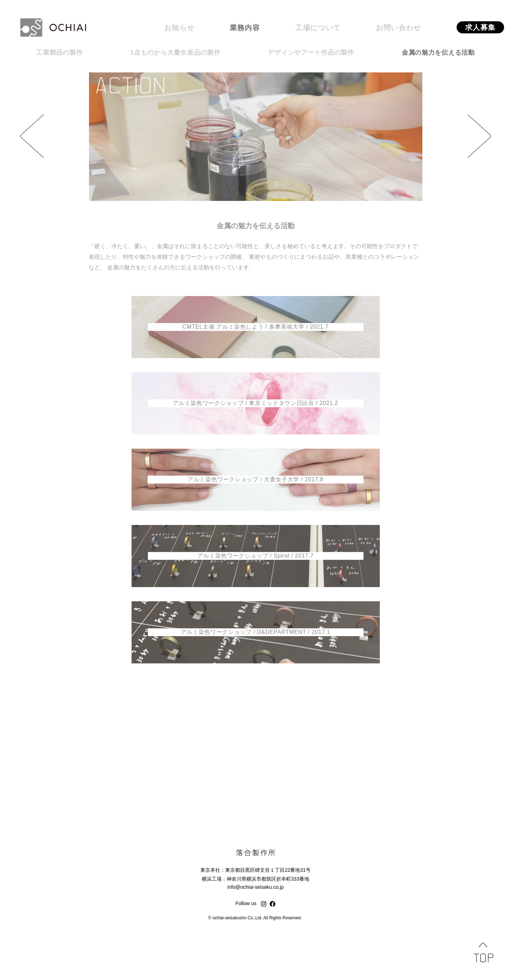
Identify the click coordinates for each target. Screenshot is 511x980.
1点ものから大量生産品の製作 (175, 53)
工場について (318, 28)
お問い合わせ (398, 28)
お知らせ (179, 28)
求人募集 (480, 27)
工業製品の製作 (59, 53)
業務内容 (245, 28)
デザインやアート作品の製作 (311, 53)
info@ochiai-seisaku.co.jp (255, 887)
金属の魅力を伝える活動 (438, 53)
